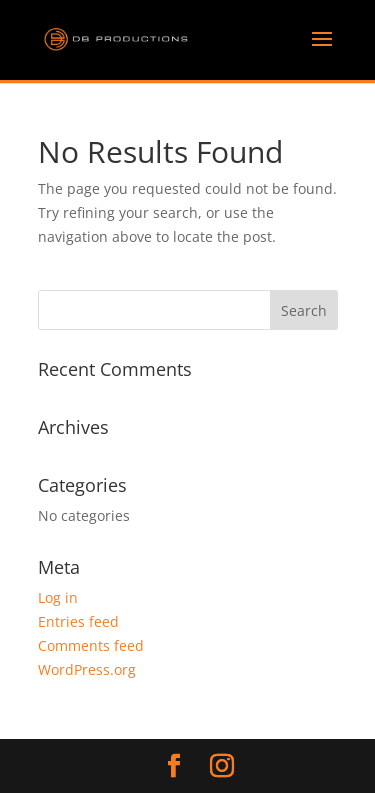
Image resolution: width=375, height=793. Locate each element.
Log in (58, 597)
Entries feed (78, 621)
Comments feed (91, 645)
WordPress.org (87, 669)
